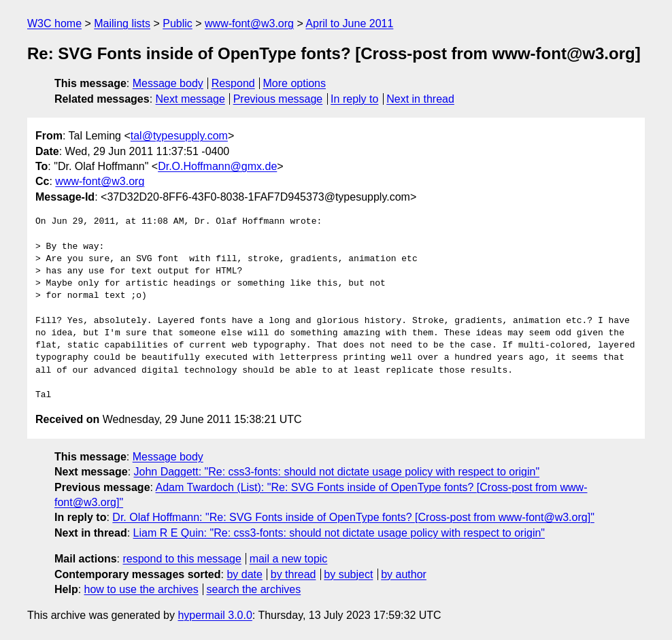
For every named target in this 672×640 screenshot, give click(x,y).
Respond (233, 83)
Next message (190, 99)
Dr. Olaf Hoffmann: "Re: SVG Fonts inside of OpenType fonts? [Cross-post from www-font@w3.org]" (353, 517)
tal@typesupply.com (179, 136)
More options (295, 83)
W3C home (54, 23)
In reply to (354, 99)
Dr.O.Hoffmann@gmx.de (217, 166)
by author (404, 574)
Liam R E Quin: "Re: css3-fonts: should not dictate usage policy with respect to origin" (339, 533)
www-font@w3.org (249, 23)
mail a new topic (289, 559)
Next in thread (420, 99)
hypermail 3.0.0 (215, 615)
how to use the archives (141, 589)
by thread (293, 574)
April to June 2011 (349, 23)
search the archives (254, 589)
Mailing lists (122, 23)
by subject (348, 574)
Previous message (278, 99)
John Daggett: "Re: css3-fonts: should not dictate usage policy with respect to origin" (337, 472)
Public (178, 23)
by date (244, 574)
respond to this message (182, 559)
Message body (168, 83)
